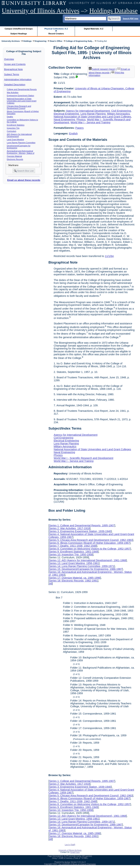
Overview (9, 59)
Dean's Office (56, 41)
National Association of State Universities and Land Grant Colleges (92, 117)
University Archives (11, 41)
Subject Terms (12, 74)
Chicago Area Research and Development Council (19, 107)
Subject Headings (19, 34)
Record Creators (56, 34)
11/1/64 (109, 256)
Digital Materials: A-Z (94, 29)
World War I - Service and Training (90, 122)
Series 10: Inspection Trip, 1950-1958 (71, 555)
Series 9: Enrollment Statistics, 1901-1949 (73, 552)
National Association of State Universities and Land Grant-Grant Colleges (22, 101)
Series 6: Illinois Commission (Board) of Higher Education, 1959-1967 (89, 543)
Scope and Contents (15, 64)
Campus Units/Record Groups (19, 29)
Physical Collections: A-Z (56, 29)
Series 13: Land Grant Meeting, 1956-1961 (74, 563)
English (73, 133)
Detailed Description (15, 85)
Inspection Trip (13, 128)
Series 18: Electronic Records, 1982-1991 (73, 581)
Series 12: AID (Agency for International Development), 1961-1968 (88, 560)
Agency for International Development (88, 111)
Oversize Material (14, 156)
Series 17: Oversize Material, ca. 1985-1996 (75, 578)
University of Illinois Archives (41, 11)
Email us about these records (24, 180)
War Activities (13, 92)
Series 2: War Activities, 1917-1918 (69, 528)
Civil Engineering (121, 111)
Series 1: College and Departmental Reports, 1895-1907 (82, 525)
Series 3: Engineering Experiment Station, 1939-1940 (80, 531)
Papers (79, 128)
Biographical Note (14, 69)
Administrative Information (18, 79)
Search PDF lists (130, 18)
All (51, 584)
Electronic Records (15, 159)
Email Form (75, 852)
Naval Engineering (64, 120)
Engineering (41, 41)
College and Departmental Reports (22, 89)
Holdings (27, 41)
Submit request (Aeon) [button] (102, 69)
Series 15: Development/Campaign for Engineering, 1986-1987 (86, 569)
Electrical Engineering (66, 114)
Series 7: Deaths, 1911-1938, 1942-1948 (73, 546)
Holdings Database (114, 11)
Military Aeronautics (118, 114)
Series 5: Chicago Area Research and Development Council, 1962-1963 (91, 540)
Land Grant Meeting (15, 139)
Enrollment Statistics (16, 125)
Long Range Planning (93, 114)
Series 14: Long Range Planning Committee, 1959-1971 (82, 566)
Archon (67, 862)
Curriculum (12, 131)
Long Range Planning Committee (21, 143)
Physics (81, 120)
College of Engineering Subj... (80, 41)
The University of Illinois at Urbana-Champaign (77, 864)
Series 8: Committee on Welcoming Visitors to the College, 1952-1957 (90, 549)
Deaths (10, 117)
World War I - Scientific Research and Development (83, 458)
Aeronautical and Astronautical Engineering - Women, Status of (21, 152)
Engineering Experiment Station (21, 96)
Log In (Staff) (70, 845)
